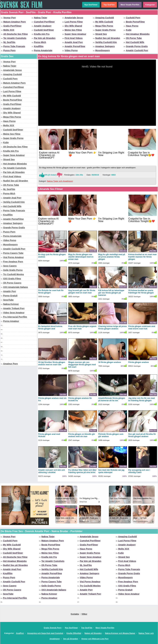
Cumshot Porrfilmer (44, 22)
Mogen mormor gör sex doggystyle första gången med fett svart (82, 365)
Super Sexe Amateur (75, 34)
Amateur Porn (11, 364)
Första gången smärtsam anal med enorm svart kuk (142, 328)
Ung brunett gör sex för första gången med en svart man (82, 292)
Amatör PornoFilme (75, 46)
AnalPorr (20, 633)
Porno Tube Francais (14, 46)
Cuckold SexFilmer (44, 30)
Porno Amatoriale (43, 50)
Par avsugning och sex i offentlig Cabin (139, 471)
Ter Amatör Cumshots (15, 38)
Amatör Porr (10, 291)
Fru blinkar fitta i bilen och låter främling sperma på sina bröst (82, 471)
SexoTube (8, 300)
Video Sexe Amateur (14, 313)
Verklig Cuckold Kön (106, 42)
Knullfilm (39, 46)
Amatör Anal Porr (74, 42)
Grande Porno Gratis (137, 46)
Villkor (84, 614)
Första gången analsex (139, 362)
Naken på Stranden (93, 633)
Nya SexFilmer (91, 5)
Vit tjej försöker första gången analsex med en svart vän (52, 363)
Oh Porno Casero (12, 283)
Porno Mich (40, 42)
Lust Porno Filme (74, 22)
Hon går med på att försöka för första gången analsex (142, 435)
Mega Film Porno (104, 26)
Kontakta (75, 614)
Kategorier (150, 5)
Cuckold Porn (133, 18)
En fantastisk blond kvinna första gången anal (50, 328)
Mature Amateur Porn (15, 22)
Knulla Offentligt (74, 633)
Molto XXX (9, 30)
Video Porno (71, 50)
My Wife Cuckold (104, 22)
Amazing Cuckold (105, 18)
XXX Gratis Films (12, 279)
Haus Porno (132, 26)
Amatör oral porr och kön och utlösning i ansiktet (52, 471)
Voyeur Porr (10, 18)
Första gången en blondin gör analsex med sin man (82, 435)
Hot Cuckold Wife (135, 42)
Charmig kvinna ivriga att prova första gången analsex (112, 328)
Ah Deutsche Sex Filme (16, 34)
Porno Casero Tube (13, 253)
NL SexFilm (9, 42)
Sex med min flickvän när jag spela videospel (111, 471)
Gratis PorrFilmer (12, 26)
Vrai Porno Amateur (13, 257)
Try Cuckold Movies (14, 274)
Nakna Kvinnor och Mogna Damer (120, 633)
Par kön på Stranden (45, 38)
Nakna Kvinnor (11, 304)
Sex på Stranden (71, 639)
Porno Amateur (11, 321)
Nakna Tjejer (41, 18)
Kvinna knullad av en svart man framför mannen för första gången (142, 257)
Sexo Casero (10, 266)
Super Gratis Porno (105, 30)
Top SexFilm (109, 5)
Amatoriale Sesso (74, 18)
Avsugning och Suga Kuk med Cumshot (45, 633)
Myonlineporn (103, 50)
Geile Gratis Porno (13, 270)
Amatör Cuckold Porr (137, 50)
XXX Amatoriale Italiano (16, 287)
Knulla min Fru (42, 34)
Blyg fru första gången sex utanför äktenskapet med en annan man (81, 257)
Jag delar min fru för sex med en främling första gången (141, 399)
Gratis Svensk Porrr (53, 628)
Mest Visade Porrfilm (130, 5)
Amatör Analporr (43, 26)
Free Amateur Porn (13, 262)
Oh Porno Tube (134, 38)
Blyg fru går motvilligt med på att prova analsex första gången (112, 257)
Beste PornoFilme (135, 22)
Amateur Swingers (105, 46)
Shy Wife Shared (73, 26)
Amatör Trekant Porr (14, 308)
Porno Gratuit (10, 296)
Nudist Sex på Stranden (108, 38)
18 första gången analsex (110, 362)
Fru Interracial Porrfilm (15, 317)
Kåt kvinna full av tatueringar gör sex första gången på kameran (111, 293)
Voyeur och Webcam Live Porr (95, 639)
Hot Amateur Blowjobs (138, 34)
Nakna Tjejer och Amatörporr (60, 181)
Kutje (129, 30)
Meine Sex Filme (73, 30)
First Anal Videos (74, 38)
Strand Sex (101, 34)
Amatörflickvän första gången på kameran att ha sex (112, 399)
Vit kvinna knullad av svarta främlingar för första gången (141, 292)
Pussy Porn (9, 50)
